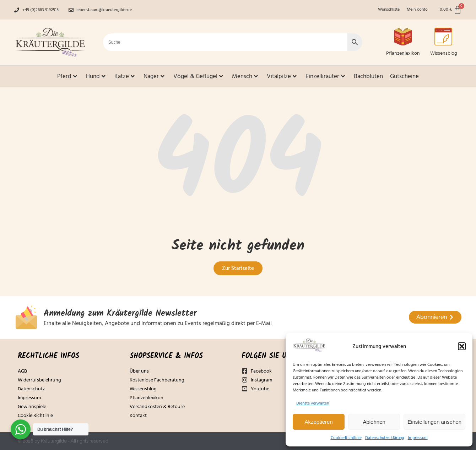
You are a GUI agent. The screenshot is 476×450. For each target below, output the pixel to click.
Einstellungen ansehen (434, 422)
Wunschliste (389, 10)
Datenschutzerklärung (385, 438)
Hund (96, 76)
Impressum (418, 438)
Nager (154, 76)
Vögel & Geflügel (198, 76)
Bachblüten (368, 76)
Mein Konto (417, 10)
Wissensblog (444, 53)
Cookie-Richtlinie (346, 438)
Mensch (245, 76)
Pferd (67, 76)
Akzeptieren (318, 422)
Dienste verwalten (313, 403)
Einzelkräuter (325, 76)
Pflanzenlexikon (403, 53)
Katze (125, 76)
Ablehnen (374, 422)
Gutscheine (404, 76)
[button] (462, 346)
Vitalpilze (282, 76)
